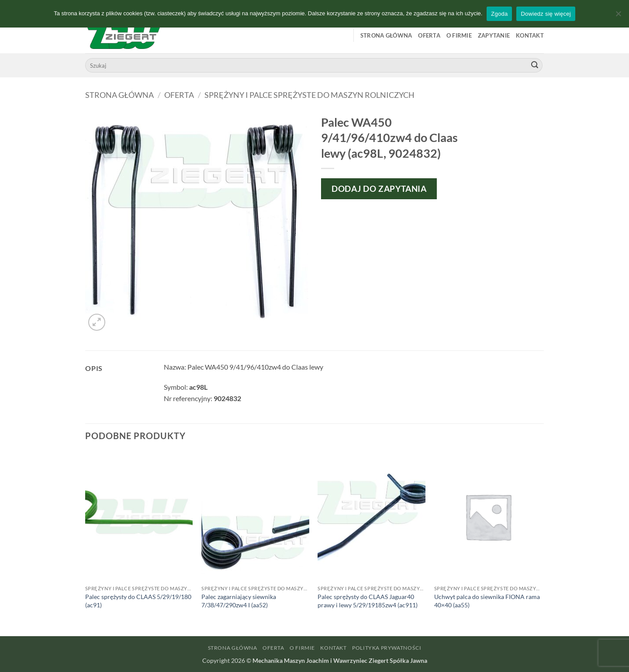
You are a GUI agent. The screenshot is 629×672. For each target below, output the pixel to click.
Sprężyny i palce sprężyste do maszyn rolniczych (309, 95)
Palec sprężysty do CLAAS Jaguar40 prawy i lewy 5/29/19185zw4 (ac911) (368, 601)
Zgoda (499, 14)
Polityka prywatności (387, 648)
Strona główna (386, 35)
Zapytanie (494, 35)
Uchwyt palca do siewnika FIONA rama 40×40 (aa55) (487, 601)
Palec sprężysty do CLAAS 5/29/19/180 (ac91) (138, 601)
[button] (97, 322)
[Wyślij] (535, 66)
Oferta (429, 35)
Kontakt (530, 35)
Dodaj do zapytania (379, 189)
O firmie (459, 35)
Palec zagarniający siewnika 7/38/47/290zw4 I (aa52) (239, 601)
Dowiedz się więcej (546, 14)
